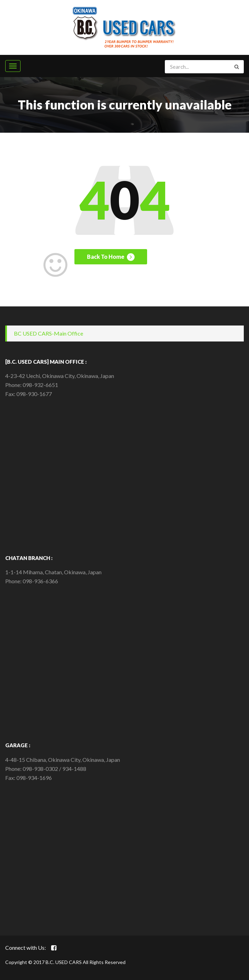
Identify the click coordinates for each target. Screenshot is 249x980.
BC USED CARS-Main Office (49, 333)
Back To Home (111, 257)
